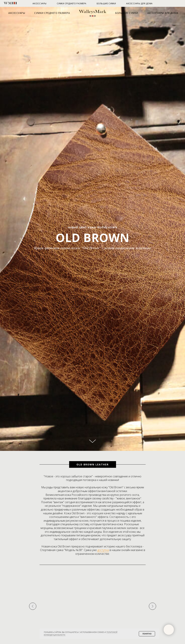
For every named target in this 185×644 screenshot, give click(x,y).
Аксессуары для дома (163, 13)
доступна (103, 550)
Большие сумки (127, 13)
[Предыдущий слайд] (33, 635)
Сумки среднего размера (52, 13)
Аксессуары (17, 13)
